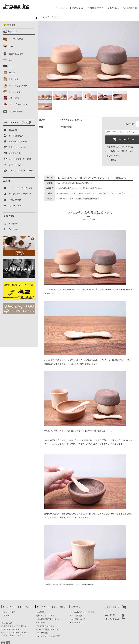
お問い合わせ (130, 8)
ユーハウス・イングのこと (69, 8)
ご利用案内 (113, 8)
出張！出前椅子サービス (48, 629)
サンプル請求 (43, 633)
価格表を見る (67, 127)
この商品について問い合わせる (120, 151)
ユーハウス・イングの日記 (49, 636)
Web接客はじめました (112, 617)
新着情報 (9, 25)
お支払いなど (77, 622)
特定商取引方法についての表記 (120, 147)
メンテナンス (43, 622)
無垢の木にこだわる (46, 616)
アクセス (7, 616)
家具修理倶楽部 (50, 619)
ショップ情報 (9, 612)
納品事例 (41, 612)
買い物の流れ (77, 616)
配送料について (113, 156)
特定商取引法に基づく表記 (83, 612)
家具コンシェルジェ (46, 626)
